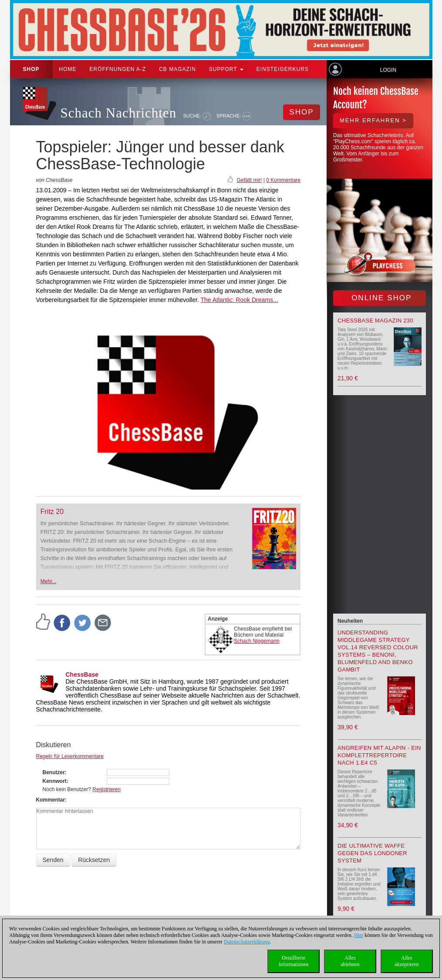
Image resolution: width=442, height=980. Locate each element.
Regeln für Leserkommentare (70, 756)
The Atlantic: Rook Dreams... (239, 300)
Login (388, 70)
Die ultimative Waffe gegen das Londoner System (372, 853)
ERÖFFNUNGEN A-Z (118, 69)
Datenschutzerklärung (247, 942)
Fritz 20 (52, 512)
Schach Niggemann (257, 641)
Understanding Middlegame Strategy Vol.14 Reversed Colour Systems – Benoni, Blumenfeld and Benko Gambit (378, 651)
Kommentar (51, 800)
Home (68, 69)
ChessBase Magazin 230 (375, 321)
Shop (31, 69)
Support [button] (226, 69)
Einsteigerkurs (283, 69)
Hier (359, 935)
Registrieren (106, 789)
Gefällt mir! (249, 180)
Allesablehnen (350, 961)
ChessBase (82, 675)
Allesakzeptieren (407, 961)
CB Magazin (177, 69)
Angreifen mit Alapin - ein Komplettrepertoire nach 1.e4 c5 (379, 755)
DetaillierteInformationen (294, 961)
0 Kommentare (283, 180)
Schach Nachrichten (119, 113)
